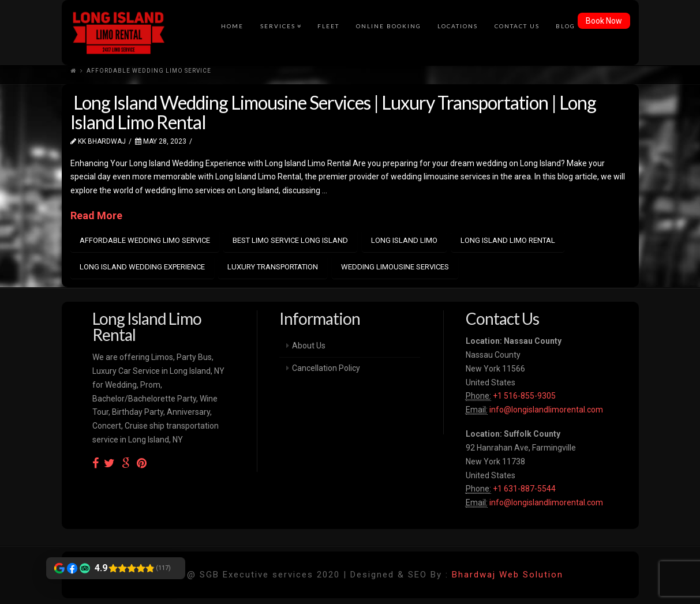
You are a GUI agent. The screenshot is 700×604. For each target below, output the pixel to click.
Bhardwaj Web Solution (508, 575)
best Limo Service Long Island (290, 240)
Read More (96, 215)
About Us (309, 346)
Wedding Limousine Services (395, 267)
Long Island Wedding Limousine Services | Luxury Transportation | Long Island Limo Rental (333, 112)
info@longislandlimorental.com (546, 410)
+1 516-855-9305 (523, 396)
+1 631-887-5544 (523, 489)
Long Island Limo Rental (508, 240)
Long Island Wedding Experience (142, 267)
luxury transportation (273, 267)
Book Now (604, 21)
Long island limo (404, 240)
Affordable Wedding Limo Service (145, 240)
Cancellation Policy (326, 368)
